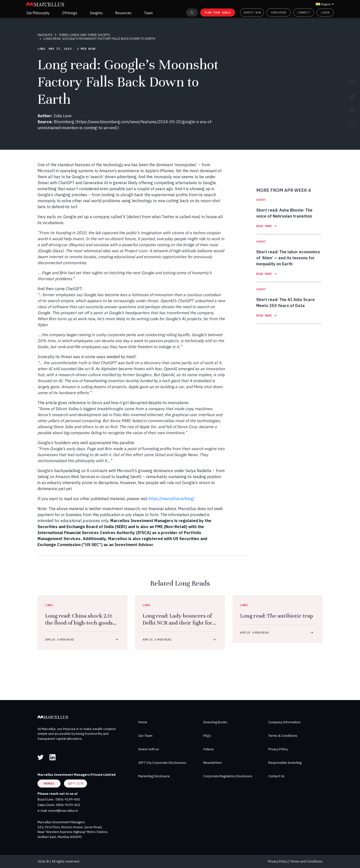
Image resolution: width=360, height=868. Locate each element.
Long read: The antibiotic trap (276, 616)
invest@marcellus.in (63, 811)
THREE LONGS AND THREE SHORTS (84, 35)
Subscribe (279, 12)
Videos (208, 749)
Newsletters (213, 763)
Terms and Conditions (306, 861)
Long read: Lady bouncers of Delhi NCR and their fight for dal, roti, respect (177, 623)
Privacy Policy (278, 749)
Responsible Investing (285, 763)
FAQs (207, 736)
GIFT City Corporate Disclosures (162, 763)
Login (325, 12)
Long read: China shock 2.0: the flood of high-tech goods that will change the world (79, 623)
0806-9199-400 (68, 799)
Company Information (284, 722)
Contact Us (276, 776)
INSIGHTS (45, 35)
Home (143, 722)
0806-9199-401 (68, 805)
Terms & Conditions (283, 736)
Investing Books (215, 722)
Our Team (145, 736)
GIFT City (76, 783)
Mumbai (49, 783)
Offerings (70, 13)
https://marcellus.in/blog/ (171, 499)
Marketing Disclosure (154, 776)
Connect (304, 12)
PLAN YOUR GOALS (218, 12)
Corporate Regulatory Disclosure (228, 776)
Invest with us (149, 749)
